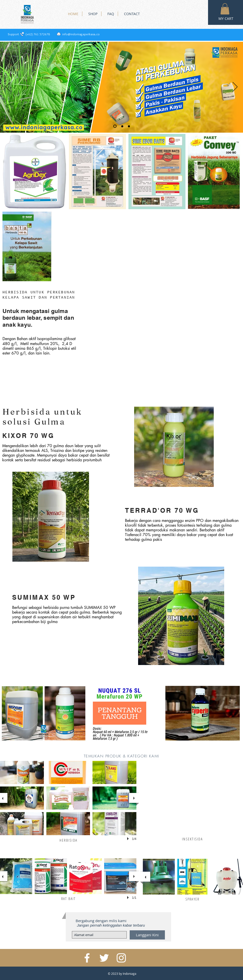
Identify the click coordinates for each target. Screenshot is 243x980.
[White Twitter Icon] (104, 958)
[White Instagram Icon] (121, 958)
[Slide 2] (122, 126)
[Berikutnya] (235, 87)
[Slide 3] (129, 126)
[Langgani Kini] (147, 935)
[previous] (145, 877)
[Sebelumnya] (8, 87)
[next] (134, 798)
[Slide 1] (115, 126)
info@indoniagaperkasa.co (81, 34)
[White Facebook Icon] (87, 958)
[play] (129, 839)
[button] (225, 9)
